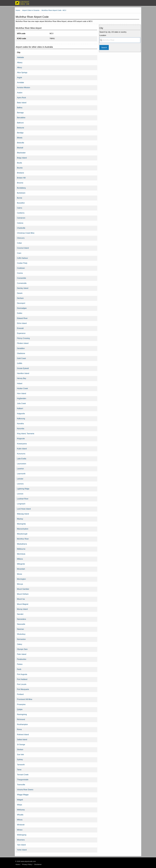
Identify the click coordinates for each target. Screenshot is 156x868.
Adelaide (20, 57)
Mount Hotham (23, 594)
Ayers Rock (21, 98)
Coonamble (22, 278)
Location (103, 35)
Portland (20, 694)
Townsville (21, 785)
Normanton (21, 639)
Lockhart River (23, 499)
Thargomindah (23, 780)
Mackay (20, 519)
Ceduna (20, 223)
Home (18, 864)
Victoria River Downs (25, 790)
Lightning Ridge (23, 489)
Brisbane (20, 173)
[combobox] (120, 40)
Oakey (20, 644)
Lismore (20, 494)
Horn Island (22, 393)
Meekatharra (22, 544)
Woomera (21, 840)
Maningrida (21, 524)
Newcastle (21, 624)
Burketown (21, 193)
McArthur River (23, 539)
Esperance (21, 333)
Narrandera (21, 619)
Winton (20, 830)
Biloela (20, 138)
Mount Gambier (23, 589)
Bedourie (21, 128)
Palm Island (22, 654)
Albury (19, 67)
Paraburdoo (22, 659)
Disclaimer (38, 864)
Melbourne (21, 549)
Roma (19, 729)
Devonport (21, 303)
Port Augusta (22, 674)
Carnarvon (21, 218)
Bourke (20, 168)
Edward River (22, 318)
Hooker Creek (22, 388)
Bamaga (20, 113)
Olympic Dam (22, 649)
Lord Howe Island (24, 509)
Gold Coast (21, 358)
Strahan (20, 749)
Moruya (20, 584)
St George (21, 744)
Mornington (21, 579)
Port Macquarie (23, 689)
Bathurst (20, 123)
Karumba (21, 429)
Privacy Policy (27, 864)
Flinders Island (23, 343)
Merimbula (21, 554)
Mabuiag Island (23, 514)
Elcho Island (22, 323)
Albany (20, 62)
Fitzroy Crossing (23, 338)
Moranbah (21, 569)
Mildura (20, 559)
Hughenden (22, 398)
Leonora (20, 484)
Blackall (20, 148)
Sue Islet (20, 754)
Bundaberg (21, 188)
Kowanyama (22, 444)
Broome (20, 183)
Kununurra (21, 454)
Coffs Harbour (22, 258)
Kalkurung (21, 419)
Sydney (20, 759)
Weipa (19, 805)
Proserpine (21, 704)
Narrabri (20, 614)
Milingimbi (21, 564)
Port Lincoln (22, 684)
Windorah (21, 825)
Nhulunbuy (21, 634)
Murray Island (22, 609)
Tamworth (21, 765)
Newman (20, 629)
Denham (20, 298)
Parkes (20, 664)
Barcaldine (21, 118)
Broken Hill (21, 178)
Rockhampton (22, 724)
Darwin (20, 293)
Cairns (20, 208)
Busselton (21, 203)
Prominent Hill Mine (25, 699)
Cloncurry (21, 238)
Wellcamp (21, 810)
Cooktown (21, 268)
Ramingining (22, 714)
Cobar (19, 243)
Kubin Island (22, 449)
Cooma (20, 273)
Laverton (20, 469)
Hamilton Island (23, 373)
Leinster (20, 479)
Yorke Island (22, 850)
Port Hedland (22, 679)
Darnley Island (23, 288)
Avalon (20, 93)
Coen (19, 253)
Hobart (20, 383)
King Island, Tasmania (26, 434)
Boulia (19, 163)
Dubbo (20, 313)
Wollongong (22, 835)
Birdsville (21, 143)
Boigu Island (22, 158)
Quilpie (20, 709)
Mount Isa (21, 599)
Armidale (20, 82)
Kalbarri (20, 408)
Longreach (21, 504)
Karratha (20, 424)
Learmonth (21, 474)
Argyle (19, 77)
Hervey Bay (22, 378)
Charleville (21, 228)
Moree (19, 574)
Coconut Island (23, 248)
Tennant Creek (23, 775)
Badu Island (22, 103)
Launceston (22, 464)
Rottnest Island (23, 734)
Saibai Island (22, 739)
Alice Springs (22, 72)
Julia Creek (21, 403)
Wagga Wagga (23, 795)
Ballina (20, 108)
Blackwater (21, 153)
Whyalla (20, 815)
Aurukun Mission (24, 87)
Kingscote (21, 439)
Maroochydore (23, 529)
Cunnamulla (22, 283)
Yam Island (21, 845)
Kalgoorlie (21, 414)
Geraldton (21, 348)
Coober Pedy (22, 263)
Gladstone (21, 353)
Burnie (20, 198)
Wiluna (20, 820)
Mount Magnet (23, 604)
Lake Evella (22, 459)
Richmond (21, 719)
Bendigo (20, 133)
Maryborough (22, 534)
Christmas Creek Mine (26, 233)
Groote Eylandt (23, 368)
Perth (19, 669)
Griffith (20, 363)
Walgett (20, 800)
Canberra (21, 213)
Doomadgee (22, 308)
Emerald (20, 328)
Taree (19, 770)
